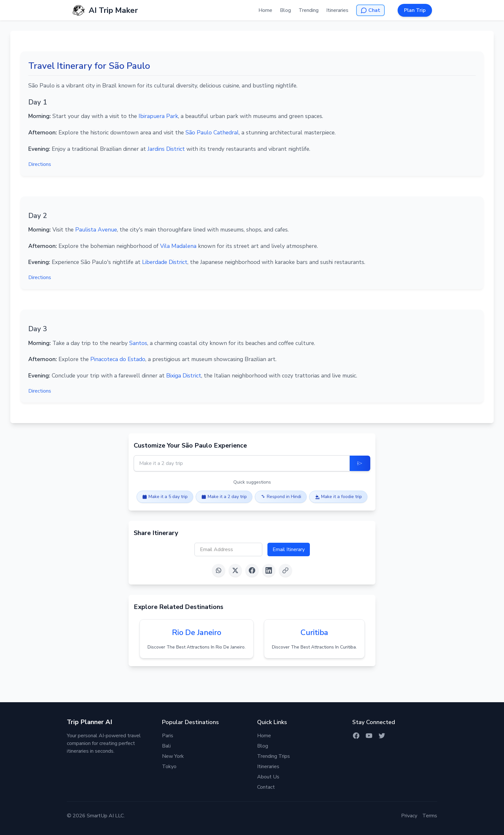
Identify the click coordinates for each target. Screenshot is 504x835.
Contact (266, 787)
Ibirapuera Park (158, 116)
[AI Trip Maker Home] (105, 10)
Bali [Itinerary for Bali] (166, 746)
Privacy (409, 816)
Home (265, 10)
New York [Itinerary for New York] (173, 756)
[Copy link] (285, 570)
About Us (268, 777)
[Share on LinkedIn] (269, 570)
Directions (40, 164)
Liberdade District (165, 262)
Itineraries (337, 10)
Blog (285, 10)
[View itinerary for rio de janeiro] (197, 639)
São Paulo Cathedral (212, 132)
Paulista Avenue (96, 230)
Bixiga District (184, 376)
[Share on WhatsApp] (219, 570)
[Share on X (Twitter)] (235, 570)
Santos (138, 343)
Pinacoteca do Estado (118, 359)
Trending (309, 10)
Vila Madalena (178, 246)
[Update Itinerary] (360, 463)
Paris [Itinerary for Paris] (168, 736)
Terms (430, 816)
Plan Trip (415, 10)
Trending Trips (274, 756)
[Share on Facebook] (252, 570)
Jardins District (166, 149)
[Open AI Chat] (370, 10)
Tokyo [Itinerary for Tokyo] (169, 767)
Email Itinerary (289, 549)
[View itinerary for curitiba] (314, 639)
